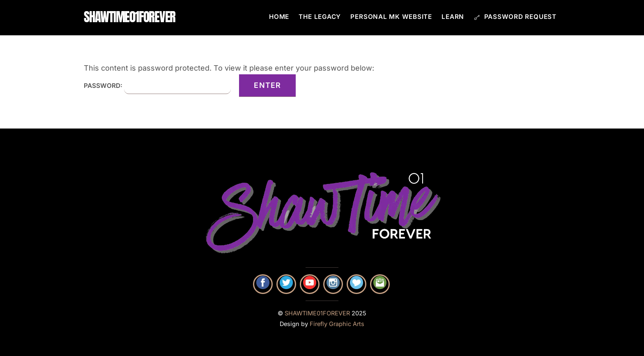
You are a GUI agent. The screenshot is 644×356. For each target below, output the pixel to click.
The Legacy (320, 17)
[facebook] (263, 284)
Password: (157, 86)
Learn (453, 17)
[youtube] (310, 284)
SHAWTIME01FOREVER (317, 313)
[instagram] (333, 284)
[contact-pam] (380, 284)
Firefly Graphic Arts (337, 324)
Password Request (515, 17)
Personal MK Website (391, 17)
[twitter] (286, 284)
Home (279, 17)
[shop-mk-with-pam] (356, 284)
